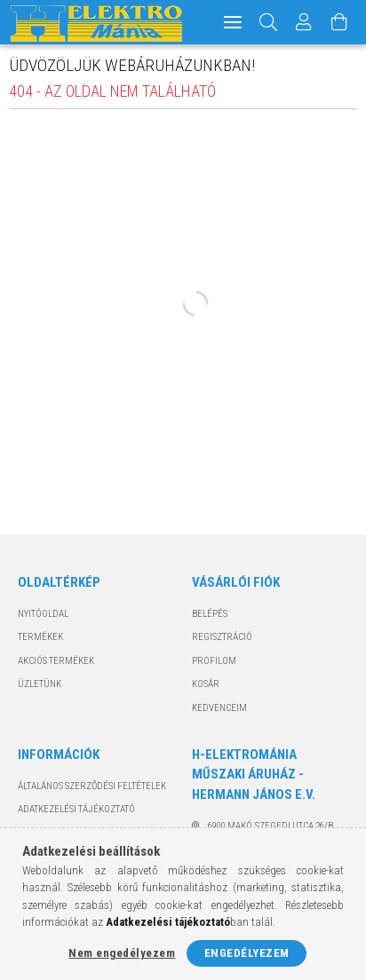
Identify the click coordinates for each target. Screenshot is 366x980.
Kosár (206, 684)
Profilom (214, 661)
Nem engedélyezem (122, 953)
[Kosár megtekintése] (339, 22)
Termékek (40, 637)
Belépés (210, 614)
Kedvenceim (219, 708)
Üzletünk (40, 684)
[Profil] (304, 22)
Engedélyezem (247, 953)
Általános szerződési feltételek (92, 786)
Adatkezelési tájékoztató (76, 809)
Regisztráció (222, 637)
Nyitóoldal (43, 614)
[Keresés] (269, 22)
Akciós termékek (56, 661)
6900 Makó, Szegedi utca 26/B (271, 826)
